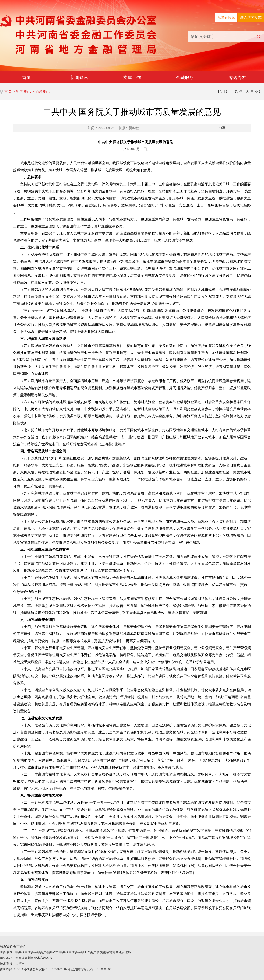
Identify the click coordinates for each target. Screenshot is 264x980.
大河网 (20, 964)
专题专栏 (238, 78)
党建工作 (132, 78)
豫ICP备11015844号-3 (14, 969)
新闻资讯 (79, 78)
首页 (26, 78)
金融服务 (185, 78)
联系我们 (6, 947)
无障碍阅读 (226, 17)
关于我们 (19, 947)
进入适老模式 (251, 17)
